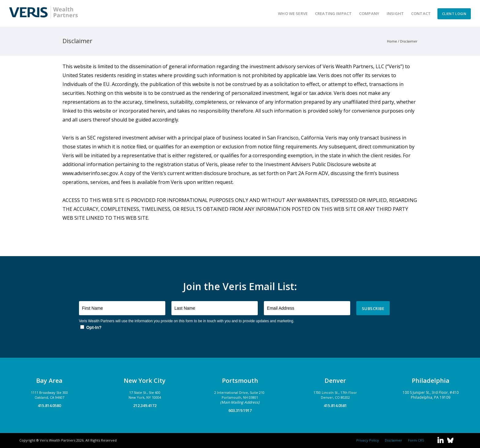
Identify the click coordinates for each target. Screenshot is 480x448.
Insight (395, 13)
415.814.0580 (49, 405)
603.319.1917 (240, 410)
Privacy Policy (368, 440)
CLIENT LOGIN (454, 14)
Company (369, 13)
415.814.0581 (335, 405)
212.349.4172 (145, 405)
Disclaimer (409, 41)
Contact (421, 13)
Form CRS (415, 440)
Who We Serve (293, 13)
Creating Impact (333, 13)
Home (392, 41)
